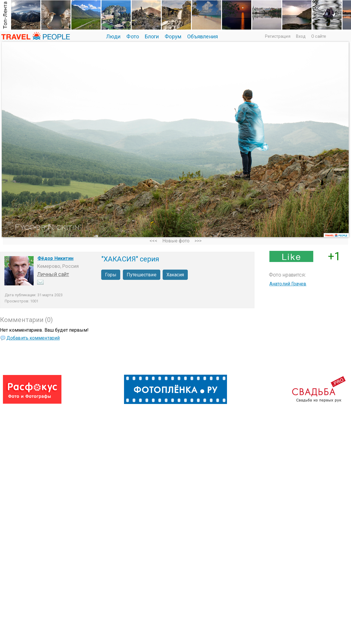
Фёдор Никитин (55, 258)
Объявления (203, 36)
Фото (133, 36)
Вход (301, 36)
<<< (153, 241)
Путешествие (142, 275)
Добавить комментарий (33, 338)
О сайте (319, 36)
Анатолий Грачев (288, 284)
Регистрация (278, 36)
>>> (198, 241)
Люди (113, 36)
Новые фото (176, 241)
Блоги (152, 36)
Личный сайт (53, 274)
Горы (111, 275)
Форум (173, 36)
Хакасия (175, 275)
